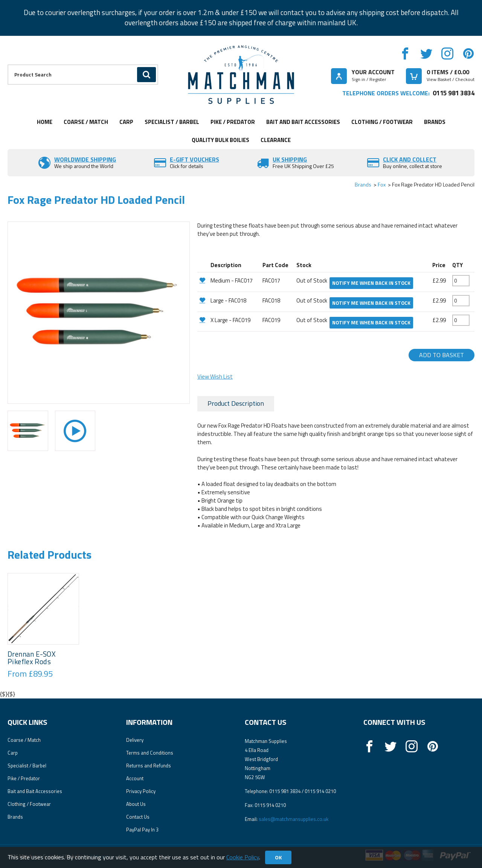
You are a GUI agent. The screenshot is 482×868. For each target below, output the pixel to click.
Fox (382, 184)
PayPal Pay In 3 (142, 830)
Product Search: (8, 65)
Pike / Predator (233, 122)
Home (45, 122)
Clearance (276, 140)
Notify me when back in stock (371, 283)
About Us (136, 804)
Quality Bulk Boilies (220, 140)
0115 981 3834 (454, 93)
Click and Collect (410, 159)
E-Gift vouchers (194, 159)
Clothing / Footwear (382, 122)
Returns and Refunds (149, 766)
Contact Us (138, 817)
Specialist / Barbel (172, 122)
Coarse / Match (86, 122)
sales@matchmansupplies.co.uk (294, 819)
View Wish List (215, 377)
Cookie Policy (243, 857)
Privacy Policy (141, 791)
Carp (126, 122)
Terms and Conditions (150, 753)
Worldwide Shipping (85, 159)
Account (135, 778)
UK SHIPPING (290, 159)
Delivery (135, 740)
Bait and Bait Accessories (303, 122)
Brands (435, 122)
